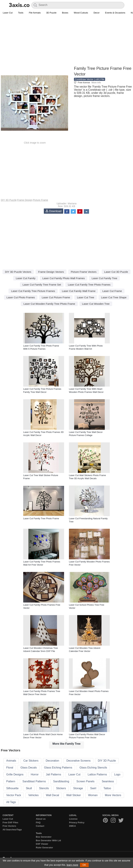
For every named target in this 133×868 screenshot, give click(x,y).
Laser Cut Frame (112, 291)
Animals (11, 761)
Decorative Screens (78, 761)
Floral (10, 768)
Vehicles (33, 795)
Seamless (108, 781)
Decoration (52, 761)
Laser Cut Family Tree (104, 278)
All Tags (11, 802)
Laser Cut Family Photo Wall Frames (64, 278)
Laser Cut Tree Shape (114, 297)
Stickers (61, 788)
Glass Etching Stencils (93, 768)
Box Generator (44, 837)
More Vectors (113, 795)
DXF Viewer (42, 844)
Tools (21, 13)
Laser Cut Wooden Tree (96, 304)
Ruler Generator (44, 848)
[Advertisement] (66, 41)
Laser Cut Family (26, 278)
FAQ (38, 822)
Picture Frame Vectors (84, 272)
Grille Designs (15, 774)
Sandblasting (61, 781)
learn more (72, 865)
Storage (78, 788)
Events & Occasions (115, 13)
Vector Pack (14, 795)
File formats (35, 13)
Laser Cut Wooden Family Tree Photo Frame (49, 304)
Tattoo (107, 788)
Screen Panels (85, 781)
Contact (40, 826)
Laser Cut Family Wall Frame (79, 291)
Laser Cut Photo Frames (21, 297)
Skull (29, 788)
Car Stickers (31, 761)
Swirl (93, 788)
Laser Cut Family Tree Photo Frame (41, 518)
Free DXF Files (10, 822)
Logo (117, 774)
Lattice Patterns (97, 774)
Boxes (65, 13)
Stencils (44, 788)
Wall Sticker (74, 795)
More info (96, 82)
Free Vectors (9, 826)
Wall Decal (52, 795)
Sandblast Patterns (34, 781)
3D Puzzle (51, 13)
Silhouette (12, 788)
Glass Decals (29, 768)
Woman (93, 795)
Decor (97, 13)
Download (54, 211)
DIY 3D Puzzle (9, 200)
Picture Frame (41, 200)
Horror (35, 774)
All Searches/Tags (12, 830)
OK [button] (84, 865)
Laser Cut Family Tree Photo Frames (89, 285)
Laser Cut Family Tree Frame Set (42, 285)
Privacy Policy (77, 822)
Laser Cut (8, 13)
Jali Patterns (54, 774)
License (73, 819)
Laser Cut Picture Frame (56, 297)
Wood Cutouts (81, 13)
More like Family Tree (66, 744)
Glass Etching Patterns (58, 768)
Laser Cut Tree (85, 297)
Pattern (11, 781)
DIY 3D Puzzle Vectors (18, 272)
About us (41, 819)
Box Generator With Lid (48, 840)
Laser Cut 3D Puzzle (116, 272)
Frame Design (25, 200)
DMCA (72, 826)
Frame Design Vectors (51, 272)
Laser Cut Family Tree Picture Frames (33, 291)
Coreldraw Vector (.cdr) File (90, 79)
